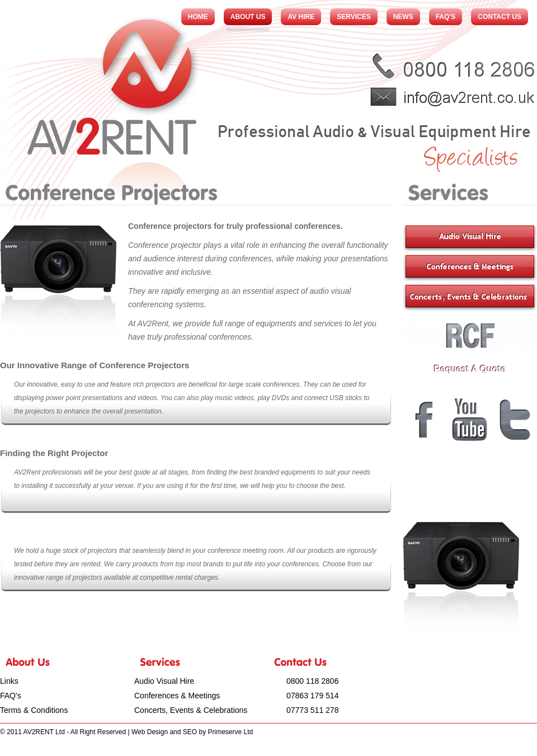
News (403, 17)
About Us (248, 17)
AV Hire (301, 17)
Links (9, 681)
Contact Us (500, 17)
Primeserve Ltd (230, 732)
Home (198, 17)
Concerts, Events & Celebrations (191, 710)
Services (354, 17)
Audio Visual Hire (164, 681)
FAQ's (446, 17)
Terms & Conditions (34, 710)
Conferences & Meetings (177, 696)
